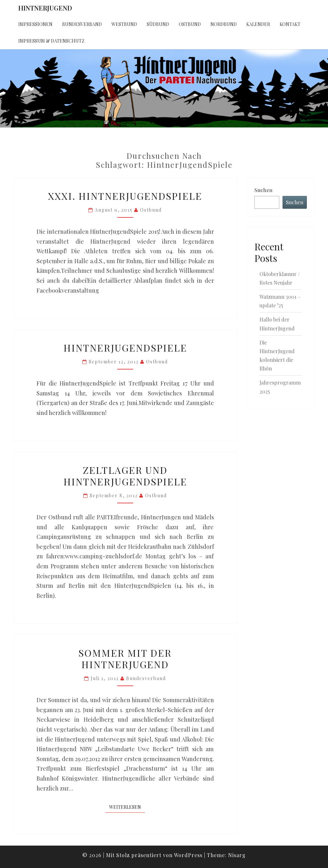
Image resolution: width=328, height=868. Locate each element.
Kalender (258, 24)
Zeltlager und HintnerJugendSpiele (125, 476)
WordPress (188, 855)
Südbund (158, 24)
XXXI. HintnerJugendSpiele (125, 196)
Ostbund (190, 24)
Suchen (263, 190)
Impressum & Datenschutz (51, 41)
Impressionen (35, 24)
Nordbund (224, 24)
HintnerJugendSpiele (125, 348)
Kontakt (290, 24)
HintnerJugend (45, 8)
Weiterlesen (127, 807)
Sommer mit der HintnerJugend (125, 659)
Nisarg (237, 855)
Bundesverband (82, 24)
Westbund (124, 24)
